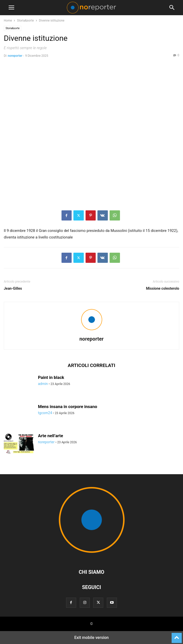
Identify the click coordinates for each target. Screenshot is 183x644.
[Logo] (92, 557)
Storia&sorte (25, 21)
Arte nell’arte (50, 436)
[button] (11, 8)
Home (8, 21)
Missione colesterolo (163, 288)
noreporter (15, 56)
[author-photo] (92, 332)
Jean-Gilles (13, 288)
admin (43, 384)
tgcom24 (45, 413)
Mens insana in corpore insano (68, 407)
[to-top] (177, 636)
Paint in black (51, 377)
